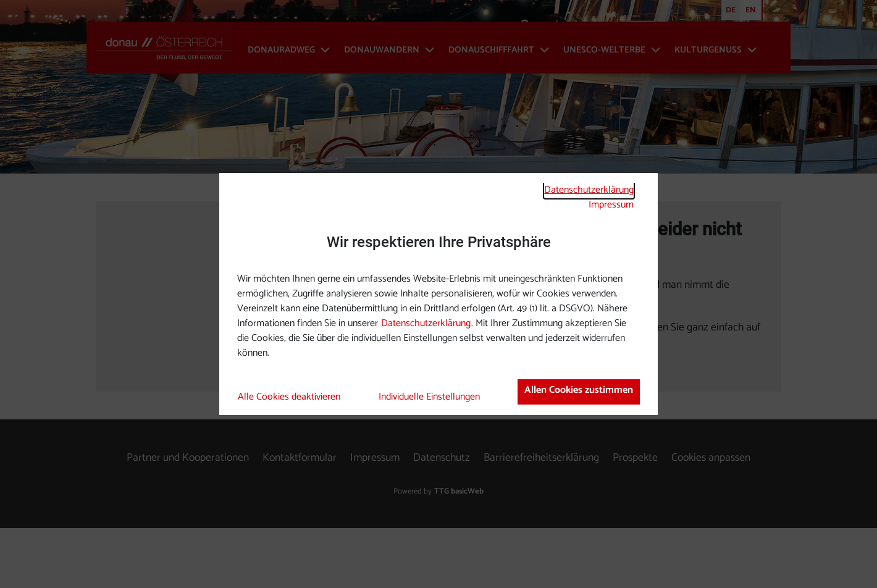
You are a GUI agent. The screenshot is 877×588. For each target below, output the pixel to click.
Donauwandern (382, 50)
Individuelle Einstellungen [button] (429, 397)
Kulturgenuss (708, 50)
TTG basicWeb (459, 551)
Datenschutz (442, 518)
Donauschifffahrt (491, 50)
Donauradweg (281, 50)
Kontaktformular (300, 518)
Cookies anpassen (711, 518)
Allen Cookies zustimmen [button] (579, 390)
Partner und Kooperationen (188, 518)
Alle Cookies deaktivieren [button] (289, 397)
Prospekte (635, 518)
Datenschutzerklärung (589, 190)
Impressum (611, 205)
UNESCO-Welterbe (604, 50)
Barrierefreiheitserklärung (541, 518)
